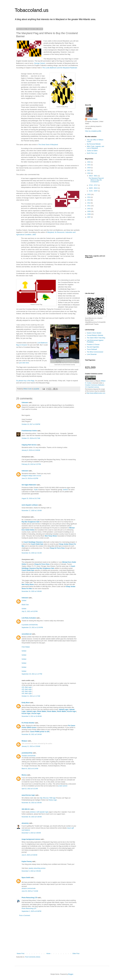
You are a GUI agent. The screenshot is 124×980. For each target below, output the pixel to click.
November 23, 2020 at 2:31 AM (32, 553)
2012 (89, 203)
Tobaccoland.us (32, 10)
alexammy (25, 823)
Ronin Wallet (42, 711)
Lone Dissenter (92, 354)
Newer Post (21, 954)
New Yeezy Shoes (51, 536)
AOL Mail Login (27, 687)
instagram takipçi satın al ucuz (31, 476)
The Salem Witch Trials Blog (96, 338)
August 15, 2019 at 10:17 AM (31, 498)
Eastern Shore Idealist (94, 333)
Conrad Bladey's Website (95, 335)
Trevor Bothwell (92, 349)
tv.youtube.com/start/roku (30, 625)
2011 (89, 206)
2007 (89, 217)
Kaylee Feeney (27, 861)
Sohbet (24, 601)
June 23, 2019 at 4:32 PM (30, 478)
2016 (89, 173)
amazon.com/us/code (29, 888)
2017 (89, 170)
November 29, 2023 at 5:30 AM (32, 817)
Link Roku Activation (29, 618)
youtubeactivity (27, 753)
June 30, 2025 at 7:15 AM (30, 891)
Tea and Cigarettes (93, 347)
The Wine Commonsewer (95, 352)
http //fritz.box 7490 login (48, 798)
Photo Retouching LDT (29, 908)
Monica (24, 775)
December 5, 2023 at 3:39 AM (31, 833)
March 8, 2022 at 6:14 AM (30, 769)
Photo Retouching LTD (30, 898)
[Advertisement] (48, 935)
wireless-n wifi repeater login (39, 812)
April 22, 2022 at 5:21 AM (30, 789)
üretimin (66, 490)
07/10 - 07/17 (93, 185)
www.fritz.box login (28, 795)
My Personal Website (94, 144)
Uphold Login (64, 710)
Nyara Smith (26, 878)
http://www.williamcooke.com (96, 393)
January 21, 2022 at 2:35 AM (31, 746)
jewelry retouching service (37, 868)
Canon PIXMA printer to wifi (40, 732)
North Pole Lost (92, 153)
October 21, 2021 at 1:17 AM (31, 696)
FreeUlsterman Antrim (29, 431)
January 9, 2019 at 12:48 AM (31, 450)
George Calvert (40, 63)
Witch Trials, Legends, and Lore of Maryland (95, 147)
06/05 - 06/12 (93, 188)
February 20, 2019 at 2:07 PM (31, 464)
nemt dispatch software (30, 505)
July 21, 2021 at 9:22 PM (30, 611)
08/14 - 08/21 (93, 176)
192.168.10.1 (26, 809)
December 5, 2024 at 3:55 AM (31, 871)
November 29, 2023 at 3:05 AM (32, 803)
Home (48, 954)
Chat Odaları (26, 647)
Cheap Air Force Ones (57, 548)
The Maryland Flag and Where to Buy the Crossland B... (96, 180)
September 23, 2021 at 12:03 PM (32, 627)
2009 (89, 211)
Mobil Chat (25, 605)
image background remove (31, 839)
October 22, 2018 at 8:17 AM (31, 438)
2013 (89, 200)
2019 (89, 168)
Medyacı (25, 741)
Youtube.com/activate (29, 756)
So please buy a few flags (25, 381)
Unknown (25, 403)
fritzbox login (53, 800)
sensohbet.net (27, 634)
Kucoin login (72, 711)
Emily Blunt (26, 703)
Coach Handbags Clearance (33, 542)
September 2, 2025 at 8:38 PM (32, 911)
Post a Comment (25, 915)
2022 (89, 162)
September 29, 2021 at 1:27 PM (32, 674)
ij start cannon (63, 786)
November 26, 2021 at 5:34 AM (32, 734)
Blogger (71, 974)
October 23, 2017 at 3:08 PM (31, 424)
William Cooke (92, 119)
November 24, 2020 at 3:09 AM (32, 591)
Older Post (76, 954)
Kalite (36, 490)
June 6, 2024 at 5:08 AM (29, 855)
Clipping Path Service (29, 445)
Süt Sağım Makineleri (29, 485)
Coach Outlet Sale (37, 544)
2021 (89, 165)
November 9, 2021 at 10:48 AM (32, 716)
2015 (89, 195)
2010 (89, 209)
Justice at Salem (92, 151)
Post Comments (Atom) (33, 957)
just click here (24, 363)
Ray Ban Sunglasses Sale (31, 522)
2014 (89, 197)
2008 (89, 214)
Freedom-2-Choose (93, 345)
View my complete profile (93, 131)
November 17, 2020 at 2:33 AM (32, 511)
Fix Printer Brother (28, 723)
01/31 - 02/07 (93, 191)
